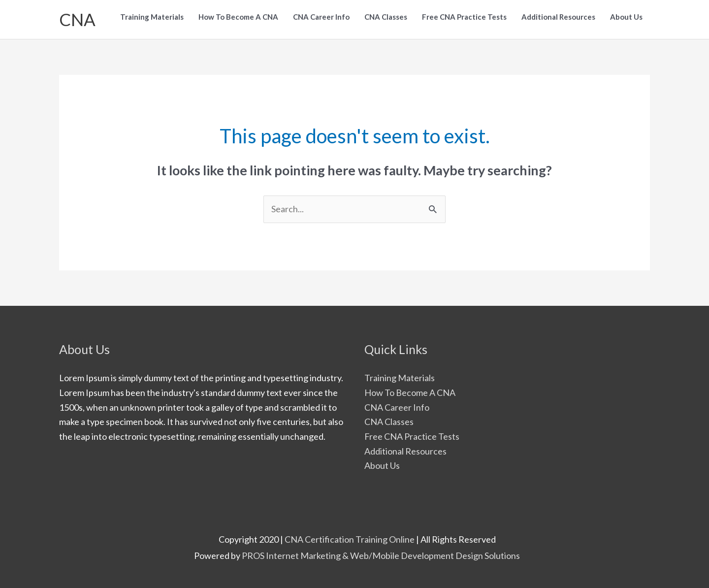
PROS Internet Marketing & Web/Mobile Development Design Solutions (381, 555)
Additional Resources (405, 451)
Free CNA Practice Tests (412, 436)
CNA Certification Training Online (350, 539)
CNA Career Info (397, 407)
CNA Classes (389, 422)
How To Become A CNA (410, 392)
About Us (382, 465)
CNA (77, 19)
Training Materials (400, 378)
